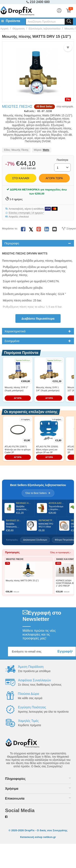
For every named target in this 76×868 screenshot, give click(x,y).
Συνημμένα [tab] (12, 342)
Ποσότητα (63, 161)
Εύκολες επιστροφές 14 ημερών (26, 214)
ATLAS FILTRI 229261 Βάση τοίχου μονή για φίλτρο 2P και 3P (47, 450)
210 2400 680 (38, 2)
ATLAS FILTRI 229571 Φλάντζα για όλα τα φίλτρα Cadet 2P (18, 450)
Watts (46, 151)
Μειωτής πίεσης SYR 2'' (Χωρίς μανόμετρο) (16, 390)
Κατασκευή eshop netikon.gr (38, 838)
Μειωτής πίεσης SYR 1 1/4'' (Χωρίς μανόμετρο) (48, 390)
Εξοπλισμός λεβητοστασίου (44, 29)
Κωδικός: (30, 112)
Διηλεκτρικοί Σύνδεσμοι (35, 541)
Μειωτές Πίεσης (17, 107)
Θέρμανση (18, 29)
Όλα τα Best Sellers (38, 494)
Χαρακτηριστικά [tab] (15, 332)
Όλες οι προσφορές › (61, 553)
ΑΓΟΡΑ (18, 399)
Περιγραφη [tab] (12, 244)
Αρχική (4, 29)
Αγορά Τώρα (54, 179)
